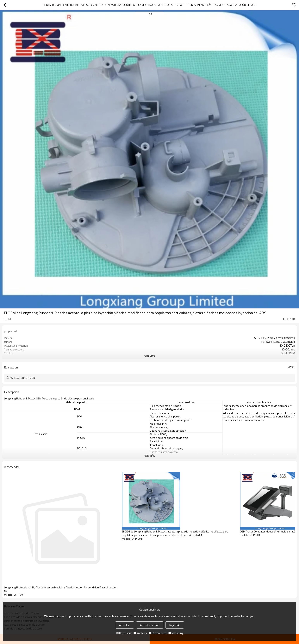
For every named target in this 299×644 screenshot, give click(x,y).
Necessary (124, 633)
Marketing (176, 633)
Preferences (158, 633)
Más (290, 367)
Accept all (125, 625)
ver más (150, 356)
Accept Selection (150, 625)
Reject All (175, 625)
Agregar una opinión (22, 378)
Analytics (140, 633)
